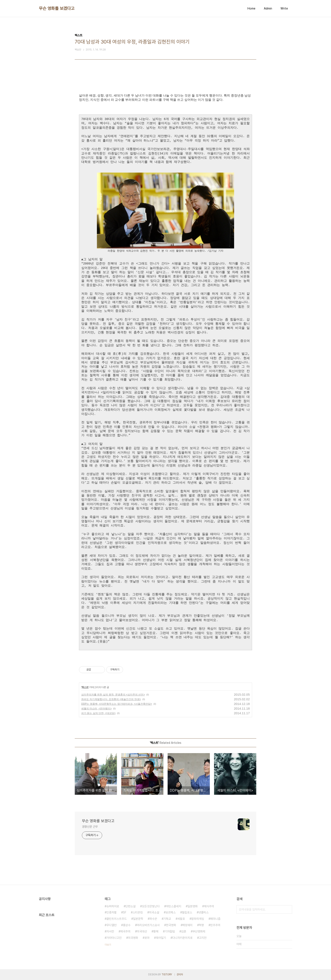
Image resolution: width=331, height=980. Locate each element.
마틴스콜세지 (174, 906)
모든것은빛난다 (151, 906)
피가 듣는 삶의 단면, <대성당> (98, 713)
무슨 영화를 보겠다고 (57, 8)
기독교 (167, 919)
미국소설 (154, 912)
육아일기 (161, 938)
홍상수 (127, 925)
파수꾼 (153, 919)
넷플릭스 (203, 912)
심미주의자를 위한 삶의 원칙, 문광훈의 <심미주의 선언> (113, 695)
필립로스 (187, 912)
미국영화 (133, 938)
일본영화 (193, 906)
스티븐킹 (138, 912)
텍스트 (85, 687)
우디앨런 (111, 925)
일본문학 (138, 919)
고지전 (203, 938)
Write (284, 8)
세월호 (181, 919)
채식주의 (209, 906)
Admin (268, 8)
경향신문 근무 (90, 827)
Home (251, 8)
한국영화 (171, 925)
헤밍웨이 (187, 925)
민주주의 (215, 925)
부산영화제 (199, 931)
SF (125, 912)
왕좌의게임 (198, 919)
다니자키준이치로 (182, 938)
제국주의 (125, 931)
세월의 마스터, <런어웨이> (96, 709)
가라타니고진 (114, 938)
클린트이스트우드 (117, 919)
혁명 (201, 925)
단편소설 (130, 906)
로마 (147, 938)
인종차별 (111, 912)
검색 (288, 909)
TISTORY (167, 975)
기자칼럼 (170, 931)
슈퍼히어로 (113, 906)
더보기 (108, 945)
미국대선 (142, 931)
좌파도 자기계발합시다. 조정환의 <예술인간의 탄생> (111, 699)
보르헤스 (171, 912)
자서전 (110, 931)
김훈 (184, 931)
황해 (156, 931)
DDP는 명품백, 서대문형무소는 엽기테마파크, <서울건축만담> (117, 704)
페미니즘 (215, 919)
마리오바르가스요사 (148, 925)
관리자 (180, 975)
